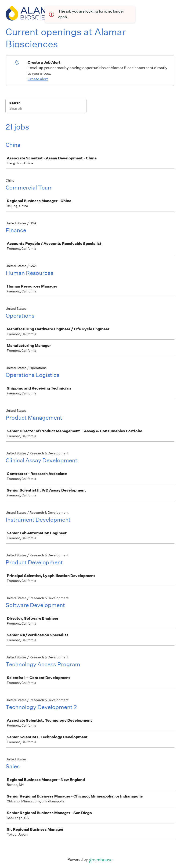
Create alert (38, 79)
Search (15, 103)
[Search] (46, 109)
